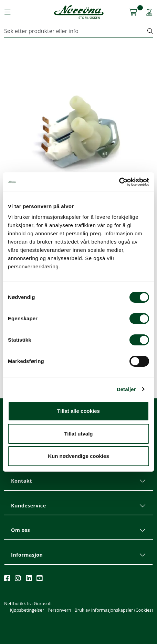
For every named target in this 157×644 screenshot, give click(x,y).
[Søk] (76, 31)
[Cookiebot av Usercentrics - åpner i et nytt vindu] (119, 182)
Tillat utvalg (78, 434)
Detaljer (126, 389)
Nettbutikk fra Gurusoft (28, 603)
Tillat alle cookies (78, 411)
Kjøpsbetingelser (27, 610)
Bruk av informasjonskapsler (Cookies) (114, 610)
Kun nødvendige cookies (78, 456)
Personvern (59, 610)
